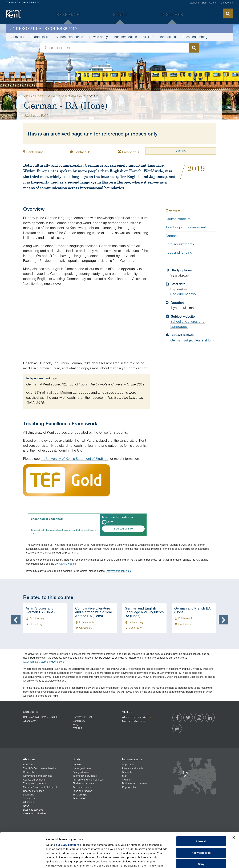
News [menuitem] (26, 806)
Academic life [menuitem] (40, 37)
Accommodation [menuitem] (125, 37)
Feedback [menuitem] (186, 865)
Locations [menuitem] (29, 795)
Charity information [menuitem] (34, 791)
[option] (45, 618)
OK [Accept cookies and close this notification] (176, 863)
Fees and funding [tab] (179, 252)
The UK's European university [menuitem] (39, 768)
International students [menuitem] (85, 776)
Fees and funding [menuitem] (195, 37)
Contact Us (80, 151)
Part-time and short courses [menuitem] (88, 780)
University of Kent (33, 96)
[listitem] (39, 844)
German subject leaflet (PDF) (192, 340)
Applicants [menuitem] (128, 765)
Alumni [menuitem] (213, 3)
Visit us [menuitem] (148, 37)
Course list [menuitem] (17, 37)
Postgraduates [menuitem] (81, 772)
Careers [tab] (172, 236)
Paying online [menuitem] (130, 787)
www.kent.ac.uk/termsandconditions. (44, 662)
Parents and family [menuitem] (133, 768)
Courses (52, 96)
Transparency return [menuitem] (35, 783)
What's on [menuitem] (29, 802)
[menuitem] (68, 14)
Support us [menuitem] (29, 798)
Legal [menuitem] (199, 865)
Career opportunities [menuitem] (35, 813)
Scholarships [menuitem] (80, 795)
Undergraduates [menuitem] (82, 768)
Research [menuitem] (28, 772)
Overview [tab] (173, 211)
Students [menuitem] (194, 3)
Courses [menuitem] (77, 765)
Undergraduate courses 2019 (43, 28)
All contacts (30, 721)
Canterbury (34, 152)
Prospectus (129, 151)
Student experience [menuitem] (69, 37)
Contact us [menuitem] (227, 3)
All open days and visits (135, 717)
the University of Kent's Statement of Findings (75, 459)
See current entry (183, 294)
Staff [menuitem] (204, 3)
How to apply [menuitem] (99, 37)
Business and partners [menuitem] (135, 783)
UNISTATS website (66, 564)
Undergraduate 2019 (73, 96)
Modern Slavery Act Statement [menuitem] (40, 787)
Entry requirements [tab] (180, 244)
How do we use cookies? (142, 862)
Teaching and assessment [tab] (186, 227)
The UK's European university (23, 2)
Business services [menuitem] (33, 810)
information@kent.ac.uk (119, 571)
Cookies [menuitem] (210, 865)
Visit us (181, 151)
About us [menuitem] (28, 765)
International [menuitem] (168, 37)
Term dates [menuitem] (79, 798)
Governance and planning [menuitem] (38, 776)
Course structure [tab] (178, 219)
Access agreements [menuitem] (34, 780)
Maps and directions (134, 721)
